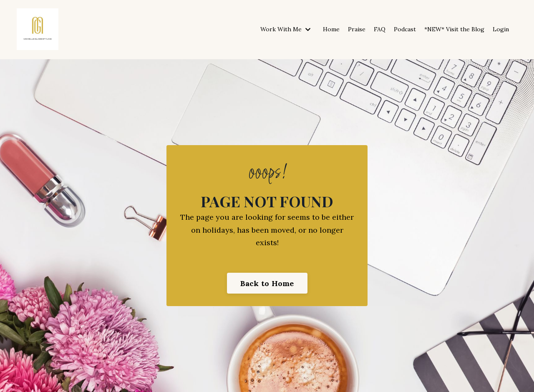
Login (501, 29)
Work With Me (285, 29)
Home (331, 29)
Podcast (405, 29)
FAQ (380, 29)
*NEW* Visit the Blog (454, 29)
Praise (357, 29)
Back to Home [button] (267, 283)
